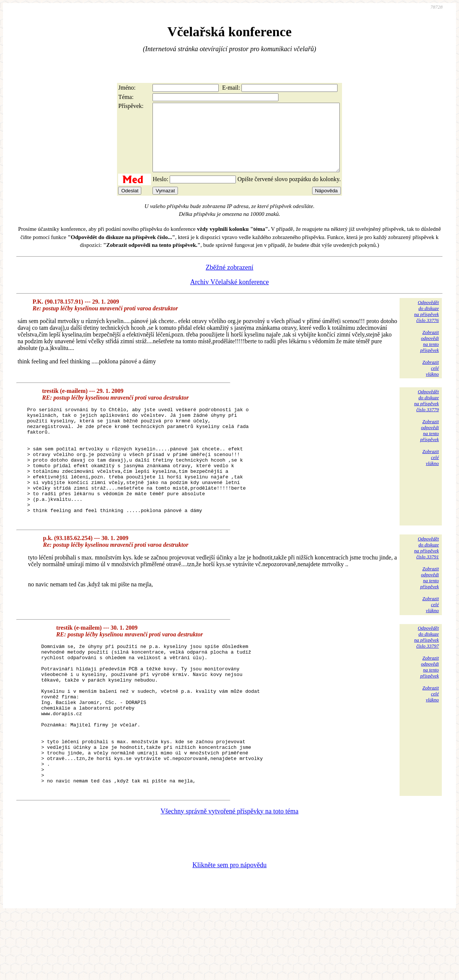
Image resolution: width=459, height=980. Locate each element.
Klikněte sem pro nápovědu (229, 930)
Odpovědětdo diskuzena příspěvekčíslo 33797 (426, 673)
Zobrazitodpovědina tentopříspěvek (429, 355)
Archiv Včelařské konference (230, 295)
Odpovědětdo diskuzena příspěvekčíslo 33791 (426, 584)
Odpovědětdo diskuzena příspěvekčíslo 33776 (426, 325)
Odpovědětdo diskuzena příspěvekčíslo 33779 (426, 414)
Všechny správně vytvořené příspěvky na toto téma (230, 876)
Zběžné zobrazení (229, 281)
